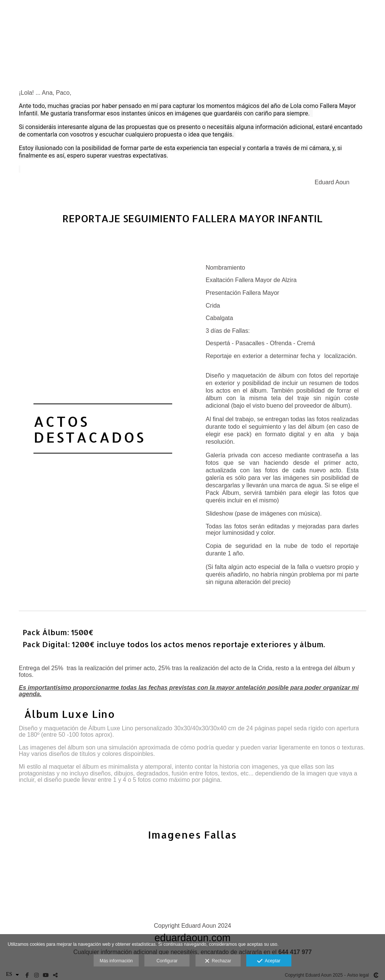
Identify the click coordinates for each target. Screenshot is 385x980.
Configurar (167, 961)
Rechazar (218, 961)
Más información (116, 961)
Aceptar (269, 961)
